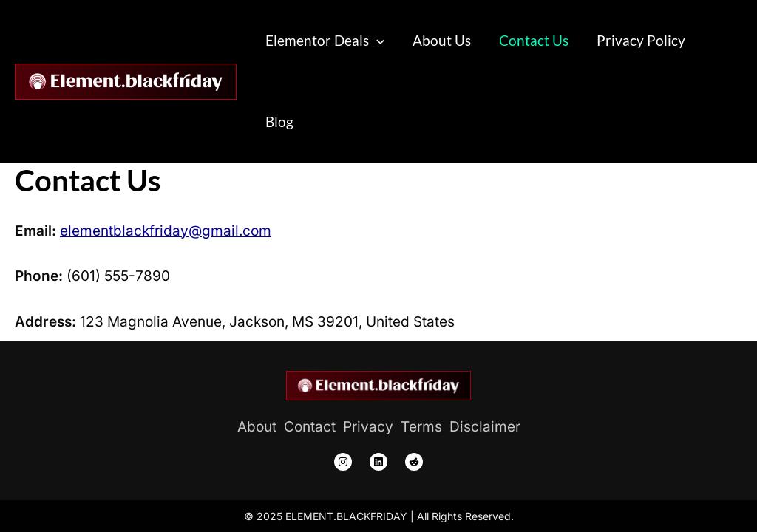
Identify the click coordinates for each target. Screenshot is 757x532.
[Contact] (310, 427)
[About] (257, 427)
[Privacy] (368, 427)
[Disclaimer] (485, 427)
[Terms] (421, 427)
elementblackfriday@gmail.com (166, 231)
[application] (377, 41)
